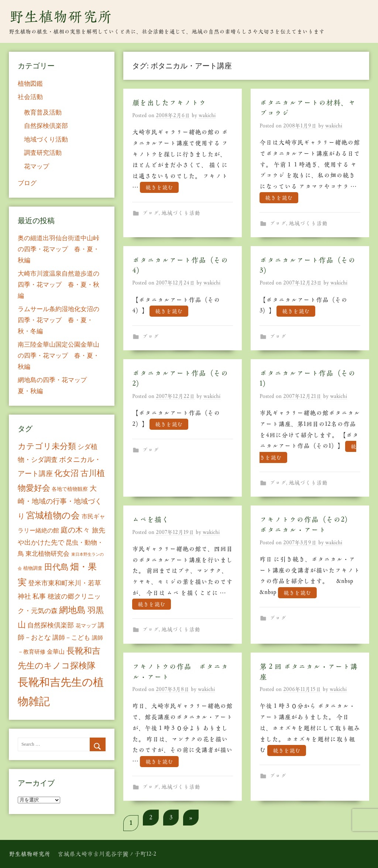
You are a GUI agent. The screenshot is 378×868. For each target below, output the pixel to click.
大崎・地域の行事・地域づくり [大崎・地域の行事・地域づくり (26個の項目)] (60, 502)
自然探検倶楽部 (46, 126)
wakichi (207, 115)
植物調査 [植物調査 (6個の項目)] (33, 568)
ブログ (150, 213)
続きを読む (159, 188)
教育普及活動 (43, 113)
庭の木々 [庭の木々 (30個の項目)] (75, 530)
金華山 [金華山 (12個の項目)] (56, 652)
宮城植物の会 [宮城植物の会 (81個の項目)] (53, 515)
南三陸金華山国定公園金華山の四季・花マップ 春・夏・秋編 (59, 356)
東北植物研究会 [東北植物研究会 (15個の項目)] (47, 554)
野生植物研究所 (61, 17)
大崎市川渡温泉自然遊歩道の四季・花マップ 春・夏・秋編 (59, 285)
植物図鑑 (30, 84)
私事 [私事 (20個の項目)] (39, 596)
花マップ (37, 166)
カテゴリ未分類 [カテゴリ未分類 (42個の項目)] (47, 446)
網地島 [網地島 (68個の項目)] (72, 610)
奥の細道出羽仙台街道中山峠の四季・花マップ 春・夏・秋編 (59, 249)
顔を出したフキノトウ (169, 103)
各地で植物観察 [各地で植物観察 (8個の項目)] (70, 489)
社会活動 (30, 97)
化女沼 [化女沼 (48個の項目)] (66, 473)
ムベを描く (151, 520)
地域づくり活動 (181, 213)
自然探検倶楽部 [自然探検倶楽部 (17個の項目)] (51, 625)
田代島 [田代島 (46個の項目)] (56, 567)
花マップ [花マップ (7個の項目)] (86, 626)
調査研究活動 (43, 153)
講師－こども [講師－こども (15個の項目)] (71, 638)
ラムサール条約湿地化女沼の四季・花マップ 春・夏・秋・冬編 (59, 320)
